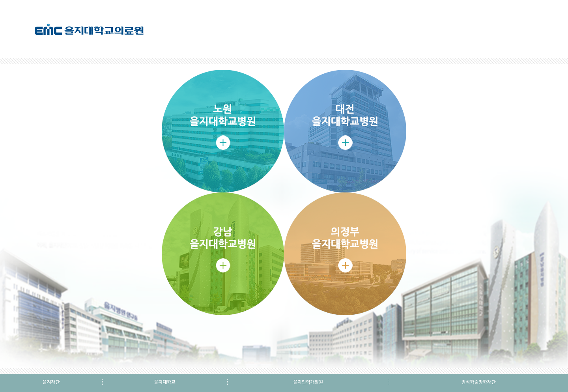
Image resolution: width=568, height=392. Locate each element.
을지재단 (51, 382)
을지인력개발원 (308, 382)
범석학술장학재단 (479, 382)
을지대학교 (164, 382)
